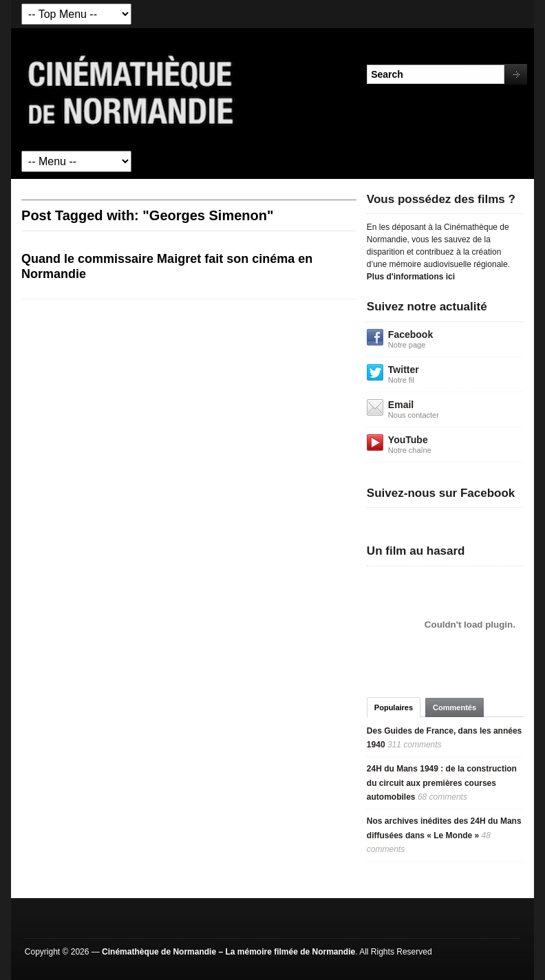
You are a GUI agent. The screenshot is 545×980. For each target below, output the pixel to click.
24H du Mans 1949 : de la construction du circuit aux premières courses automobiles (442, 783)
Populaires (394, 707)
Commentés (455, 707)
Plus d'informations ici (411, 277)
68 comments (442, 797)
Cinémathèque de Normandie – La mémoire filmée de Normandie (228, 952)
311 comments (415, 745)
